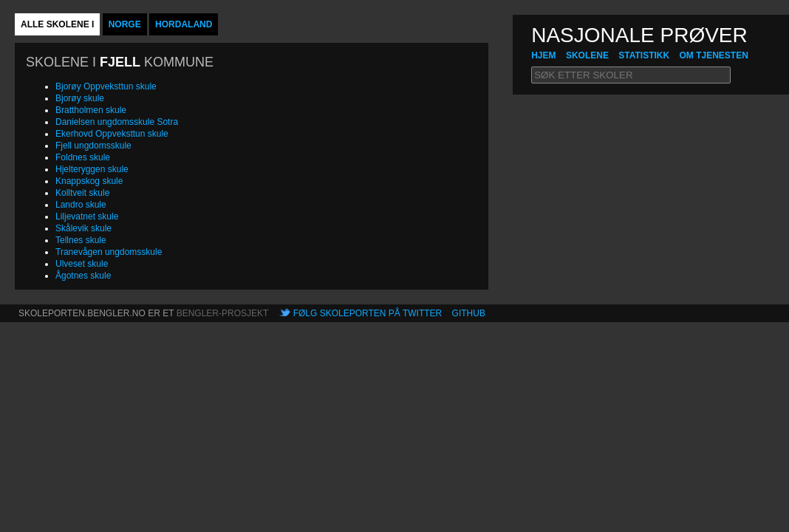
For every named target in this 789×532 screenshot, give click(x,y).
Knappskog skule (89, 181)
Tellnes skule (81, 240)
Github (469, 313)
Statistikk (644, 55)
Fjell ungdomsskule (93, 146)
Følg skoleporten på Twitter (368, 313)
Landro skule (81, 205)
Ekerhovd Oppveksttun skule (112, 134)
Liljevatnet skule (87, 216)
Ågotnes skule (83, 276)
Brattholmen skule (91, 110)
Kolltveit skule (82, 193)
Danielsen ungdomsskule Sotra (117, 122)
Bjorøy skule (80, 98)
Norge (125, 24)
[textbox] (631, 75)
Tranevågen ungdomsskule (109, 252)
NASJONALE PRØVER (639, 35)
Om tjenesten (713, 55)
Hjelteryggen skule (92, 169)
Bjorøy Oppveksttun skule (106, 86)
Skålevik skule (83, 228)
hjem (543, 55)
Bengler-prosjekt (223, 313)
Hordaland (184, 24)
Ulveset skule (82, 264)
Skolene (587, 55)
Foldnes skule (83, 157)
